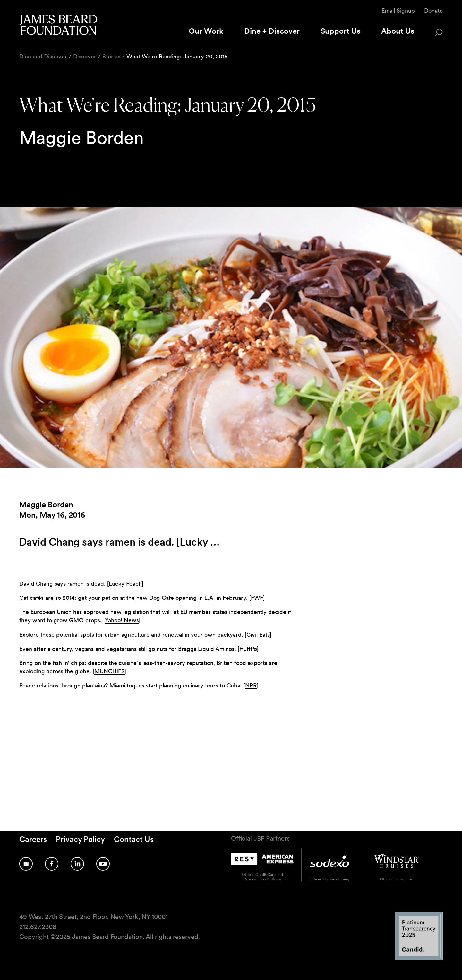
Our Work (206, 31)
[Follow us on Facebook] (52, 864)
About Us (398, 31)
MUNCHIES (110, 671)
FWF (257, 598)
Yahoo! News (122, 620)
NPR (251, 685)
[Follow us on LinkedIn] (77, 864)
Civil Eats (258, 635)
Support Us (340, 31)
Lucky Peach (125, 584)
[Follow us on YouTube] (103, 864)
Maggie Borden (46, 505)
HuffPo (248, 649)
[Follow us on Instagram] (26, 864)
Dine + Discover (272, 31)
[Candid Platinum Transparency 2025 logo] (419, 958)
